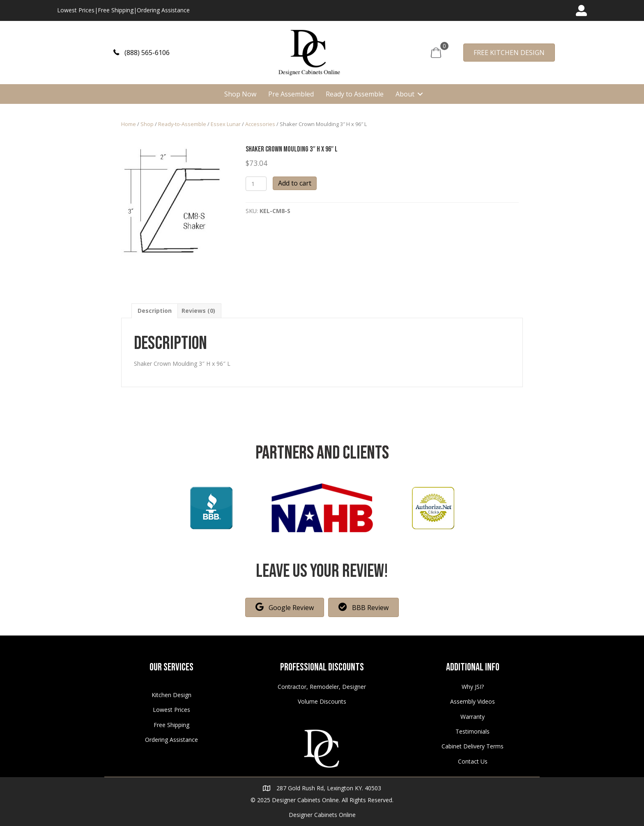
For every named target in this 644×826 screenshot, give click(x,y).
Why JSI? (473, 687)
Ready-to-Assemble (182, 124)
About (405, 94)
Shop (147, 124)
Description (155, 311)
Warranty (473, 717)
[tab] (155, 311)
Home (129, 124)
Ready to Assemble (355, 94)
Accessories (260, 124)
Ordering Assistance (163, 10)
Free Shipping (116, 10)
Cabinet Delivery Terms (473, 746)
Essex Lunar (226, 124)
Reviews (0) (198, 311)
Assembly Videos (473, 701)
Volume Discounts (322, 701)
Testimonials (473, 731)
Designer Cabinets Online (322, 815)
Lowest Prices (76, 10)
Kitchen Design (171, 695)
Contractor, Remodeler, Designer (322, 687)
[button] (141, 52)
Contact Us (473, 761)
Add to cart (295, 183)
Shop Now (240, 94)
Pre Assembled (291, 94)
